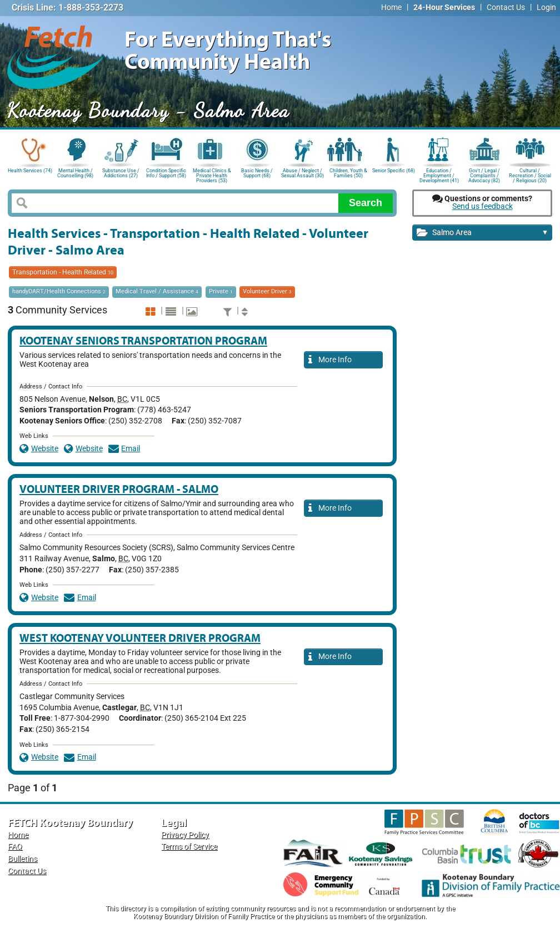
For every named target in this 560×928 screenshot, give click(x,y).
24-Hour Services (444, 8)
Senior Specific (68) (394, 171)
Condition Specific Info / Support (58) (166, 173)
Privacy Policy (185, 835)
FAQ (15, 847)
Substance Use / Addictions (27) (121, 173)
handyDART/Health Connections (59, 291)
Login (546, 8)
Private (221, 291)
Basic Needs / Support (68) (257, 173)
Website (39, 449)
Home (391, 8)
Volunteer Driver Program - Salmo (119, 489)
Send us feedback (482, 206)
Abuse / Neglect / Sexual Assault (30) (302, 173)
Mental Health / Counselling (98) (75, 173)
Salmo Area (482, 233)
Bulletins (22, 859)
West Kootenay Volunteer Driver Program (140, 638)
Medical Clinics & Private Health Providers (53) (212, 175)
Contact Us (506, 8)
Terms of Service (189, 847)
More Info (330, 360)
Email (124, 449)
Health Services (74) (30, 171)
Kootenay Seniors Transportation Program (143, 340)
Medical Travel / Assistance (157, 291)
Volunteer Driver (267, 291)
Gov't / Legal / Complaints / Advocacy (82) (484, 175)
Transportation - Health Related (63, 272)
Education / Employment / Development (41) (439, 175)
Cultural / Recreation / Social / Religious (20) (530, 175)
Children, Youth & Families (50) (348, 173)
